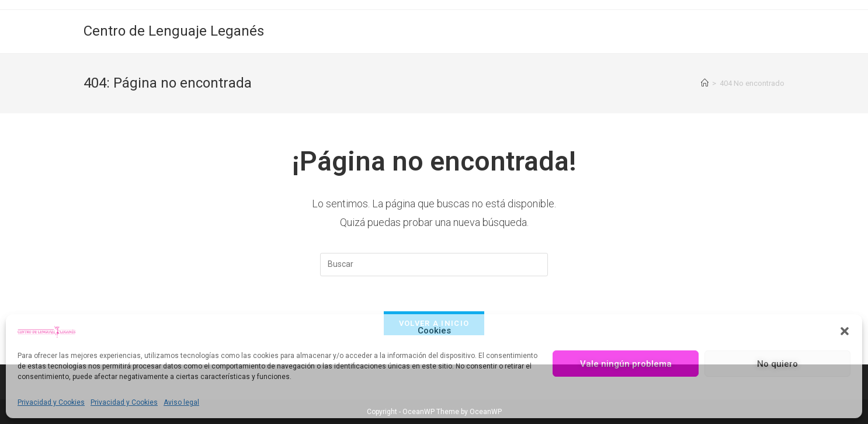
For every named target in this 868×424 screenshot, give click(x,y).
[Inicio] (705, 83)
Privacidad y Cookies (51, 402)
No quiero (777, 364)
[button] (845, 331)
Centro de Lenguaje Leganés (174, 31)
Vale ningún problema (626, 364)
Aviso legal (181, 402)
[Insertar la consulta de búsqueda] (434, 265)
